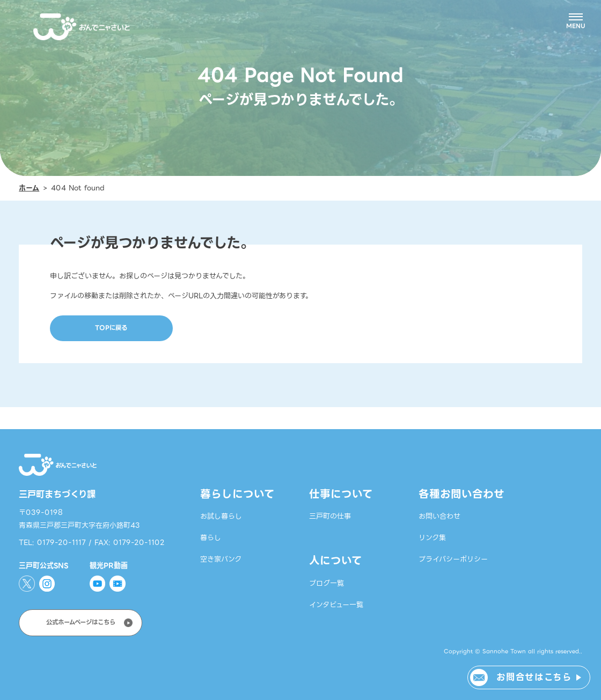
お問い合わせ (439, 516)
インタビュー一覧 (336, 605)
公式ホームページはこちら (81, 622)
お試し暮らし (221, 516)
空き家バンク (221, 559)
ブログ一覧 (327, 583)
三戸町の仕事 (330, 516)
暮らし (211, 538)
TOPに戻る (111, 328)
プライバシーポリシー (453, 559)
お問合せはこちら (534, 677)
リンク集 (432, 538)
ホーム (29, 188)
